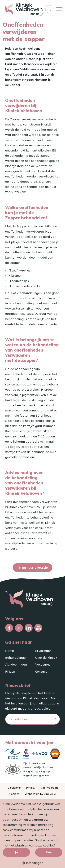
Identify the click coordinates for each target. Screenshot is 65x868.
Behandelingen (16, 658)
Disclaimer (14, 788)
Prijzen (10, 671)
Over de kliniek (46, 658)
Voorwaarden (49, 788)
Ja (16, 852)
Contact (41, 671)
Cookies (14, 794)
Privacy (31, 788)
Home (10, 651)
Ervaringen (43, 651)
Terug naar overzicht (33, 568)
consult (41, 528)
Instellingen (32, 863)
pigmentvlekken (34, 395)
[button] (49, 9)
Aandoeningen (16, 664)
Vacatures (43, 664)
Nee (49, 852)
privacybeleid (41, 708)
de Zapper (13, 85)
